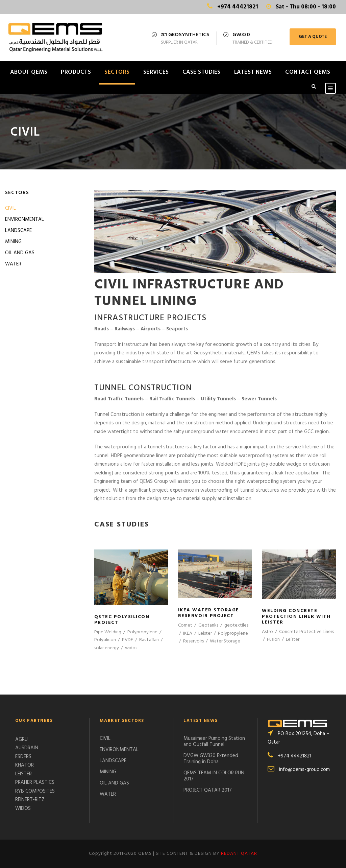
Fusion (273, 640)
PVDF (128, 640)
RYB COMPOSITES (35, 791)
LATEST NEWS (253, 72)
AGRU (21, 740)
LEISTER (23, 774)
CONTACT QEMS (308, 72)
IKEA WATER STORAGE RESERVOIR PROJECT (209, 613)
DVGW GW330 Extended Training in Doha (211, 759)
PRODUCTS (76, 72)
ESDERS (23, 757)
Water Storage (225, 641)
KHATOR (24, 765)
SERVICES (156, 72)
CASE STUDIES (202, 72)
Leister (205, 634)
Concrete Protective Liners (306, 632)
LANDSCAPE (18, 231)
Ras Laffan (149, 640)
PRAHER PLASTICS (35, 782)
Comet (185, 625)
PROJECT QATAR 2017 (208, 790)
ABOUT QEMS (29, 72)
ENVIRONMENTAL (24, 219)
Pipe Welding (108, 632)
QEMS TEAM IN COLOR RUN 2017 (214, 776)
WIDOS (23, 808)
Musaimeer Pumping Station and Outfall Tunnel (214, 742)
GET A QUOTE (313, 37)
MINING (13, 242)
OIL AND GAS (20, 253)
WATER (13, 264)
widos (131, 648)
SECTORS (117, 72)
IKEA (188, 634)
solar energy (107, 648)
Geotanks (208, 625)
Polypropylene (142, 632)
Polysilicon (105, 640)
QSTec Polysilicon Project (122, 620)
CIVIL (10, 208)
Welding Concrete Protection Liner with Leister (296, 617)
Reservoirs (193, 641)
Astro (267, 632)
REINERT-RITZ (30, 800)
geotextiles (236, 625)
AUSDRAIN (27, 748)
